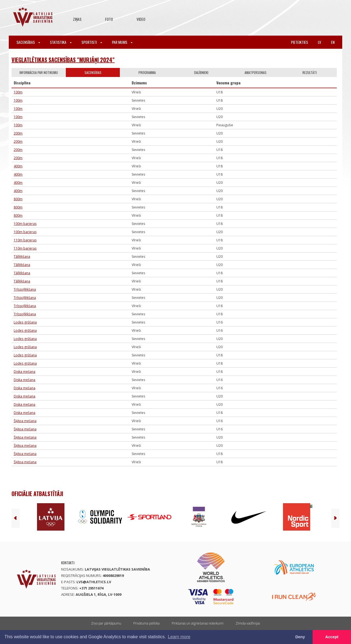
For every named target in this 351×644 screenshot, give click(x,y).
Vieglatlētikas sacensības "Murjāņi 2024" (63, 60)
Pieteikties (299, 42)
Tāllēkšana (22, 257)
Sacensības (28, 42)
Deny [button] (300, 637)
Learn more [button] (179, 637)
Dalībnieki (201, 72)
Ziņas (77, 19)
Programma (147, 72)
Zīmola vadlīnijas (248, 623)
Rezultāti (310, 72)
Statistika (61, 42)
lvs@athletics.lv (94, 582)
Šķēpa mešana (25, 421)
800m (18, 199)
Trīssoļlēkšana (25, 289)
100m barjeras (25, 224)
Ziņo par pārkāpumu (106, 623)
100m (18, 92)
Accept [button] (332, 637)
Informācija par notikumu (39, 72)
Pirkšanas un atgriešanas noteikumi (198, 623)
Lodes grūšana (25, 322)
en (333, 42)
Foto (109, 19)
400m (18, 166)
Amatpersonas (256, 72)
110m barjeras (25, 240)
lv (319, 42)
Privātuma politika (146, 623)
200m (18, 133)
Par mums (122, 42)
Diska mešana (25, 372)
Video (141, 19)
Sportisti (92, 42)
